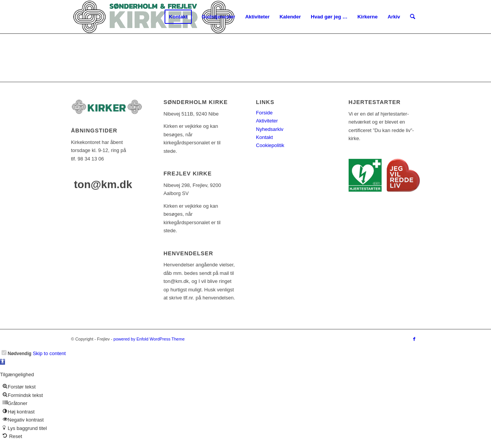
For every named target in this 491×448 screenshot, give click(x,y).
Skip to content (49, 353)
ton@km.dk (103, 184)
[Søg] (413, 17)
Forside (264, 113)
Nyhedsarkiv (270, 129)
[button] (2, 362)
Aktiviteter (267, 121)
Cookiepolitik (270, 145)
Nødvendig (20, 354)
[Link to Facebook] (414, 339)
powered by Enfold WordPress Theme (149, 339)
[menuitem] (178, 17)
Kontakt (264, 137)
